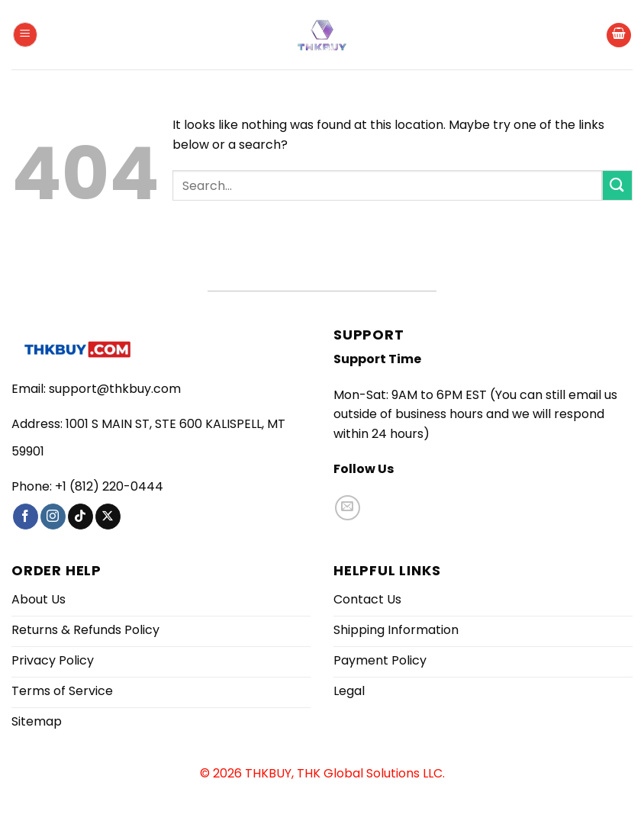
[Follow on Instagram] (53, 517)
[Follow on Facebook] (26, 517)
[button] (25, 35)
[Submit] (617, 185)
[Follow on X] (108, 517)
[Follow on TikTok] (80, 517)
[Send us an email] (348, 508)
